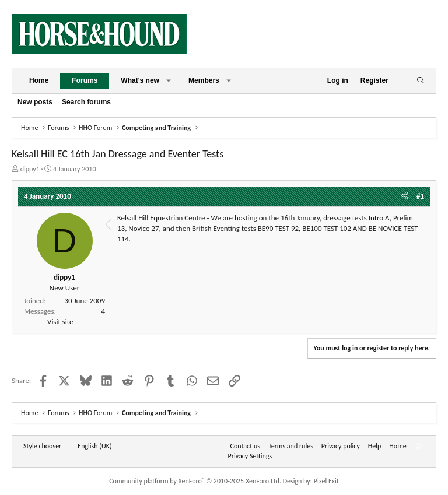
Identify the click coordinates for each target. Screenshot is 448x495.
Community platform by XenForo (195, 481)
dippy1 (30, 169)
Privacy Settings (250, 456)
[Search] (420, 81)
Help (375, 446)
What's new (140, 80)
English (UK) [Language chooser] (94, 446)
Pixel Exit (326, 481)
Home (39, 80)
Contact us (245, 446)
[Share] (405, 196)
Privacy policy (341, 446)
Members (204, 80)
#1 (420, 196)
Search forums (86, 102)
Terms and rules (291, 446)
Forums (85, 80)
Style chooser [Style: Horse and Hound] (42, 446)
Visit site (60, 322)
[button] (169, 81)
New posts (35, 102)
